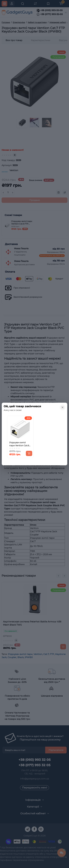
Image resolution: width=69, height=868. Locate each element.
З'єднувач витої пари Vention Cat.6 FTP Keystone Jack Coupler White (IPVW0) (19, 444)
